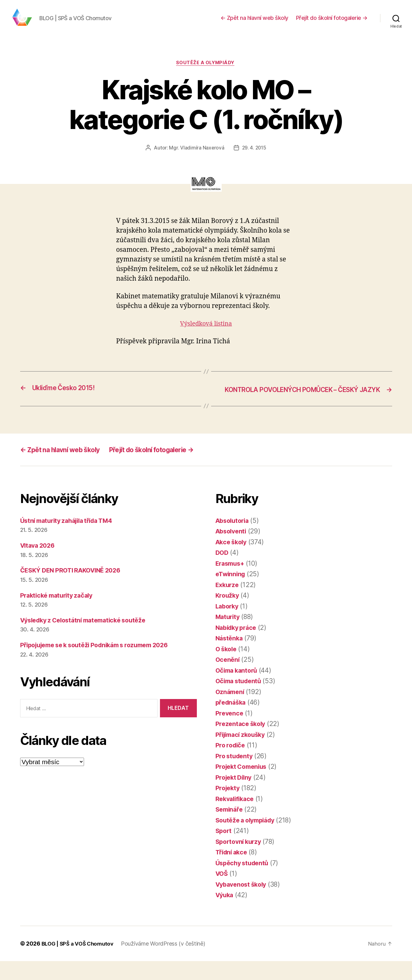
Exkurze (228, 604)
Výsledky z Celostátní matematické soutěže (88, 639)
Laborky (228, 625)
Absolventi (232, 550)
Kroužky (228, 614)
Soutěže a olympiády (206, 73)
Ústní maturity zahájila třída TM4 (71, 539)
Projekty (228, 807)
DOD (222, 571)
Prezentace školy (242, 743)
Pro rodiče (231, 764)
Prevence (230, 732)
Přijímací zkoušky (243, 753)
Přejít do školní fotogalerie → (332, 22)
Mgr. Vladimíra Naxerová (196, 158)
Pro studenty (235, 775)
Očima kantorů (238, 689)
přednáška (232, 721)
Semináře (230, 828)
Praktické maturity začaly (59, 614)
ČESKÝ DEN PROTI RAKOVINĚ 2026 (74, 589)
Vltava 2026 (39, 564)
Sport (224, 850)
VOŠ (222, 892)
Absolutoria (234, 539)
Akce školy (233, 561)
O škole (227, 668)
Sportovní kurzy (240, 860)
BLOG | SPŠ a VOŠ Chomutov (80, 962)
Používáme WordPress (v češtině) (167, 962)
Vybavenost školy (243, 903)
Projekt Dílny (235, 796)
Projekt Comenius (243, 785)
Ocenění (228, 678)
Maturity (229, 636)
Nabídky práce (238, 646)
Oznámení (231, 711)
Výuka (225, 914)
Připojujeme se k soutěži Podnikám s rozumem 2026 (101, 664)
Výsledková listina (206, 334)
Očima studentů (240, 700)
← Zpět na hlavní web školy (254, 22)
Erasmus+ (231, 582)
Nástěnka (230, 657)
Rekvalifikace (236, 818)
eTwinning (232, 593)
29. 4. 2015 (254, 158)
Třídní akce (233, 871)
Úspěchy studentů (244, 882)
